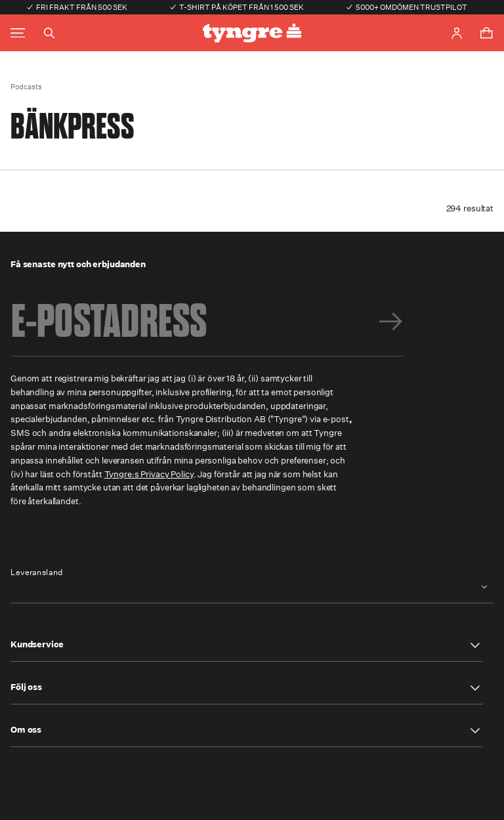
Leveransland (37, 572)
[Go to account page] (457, 33)
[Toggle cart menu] (486, 33)
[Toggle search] (49, 33)
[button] (247, 645)
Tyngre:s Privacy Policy (149, 474)
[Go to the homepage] (252, 33)
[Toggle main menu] (18, 33)
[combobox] (252, 587)
